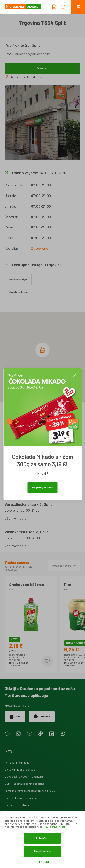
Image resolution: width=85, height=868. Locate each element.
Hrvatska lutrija (19, 292)
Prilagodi (42, 862)
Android (42, 717)
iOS (15, 717)
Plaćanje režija (18, 279)
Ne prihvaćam (43, 851)
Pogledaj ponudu (43, 487)
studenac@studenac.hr (33, 54)
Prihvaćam (42, 838)
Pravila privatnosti (54, 827)
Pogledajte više (64, 565)
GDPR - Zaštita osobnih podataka (24, 784)
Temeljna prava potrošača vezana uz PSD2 (30, 791)
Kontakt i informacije (17, 762)
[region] (42, 357)
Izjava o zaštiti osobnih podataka (24, 776)
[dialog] (42, 840)
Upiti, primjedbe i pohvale (20, 769)
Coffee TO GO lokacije (17, 805)
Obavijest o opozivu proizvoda (23, 798)
